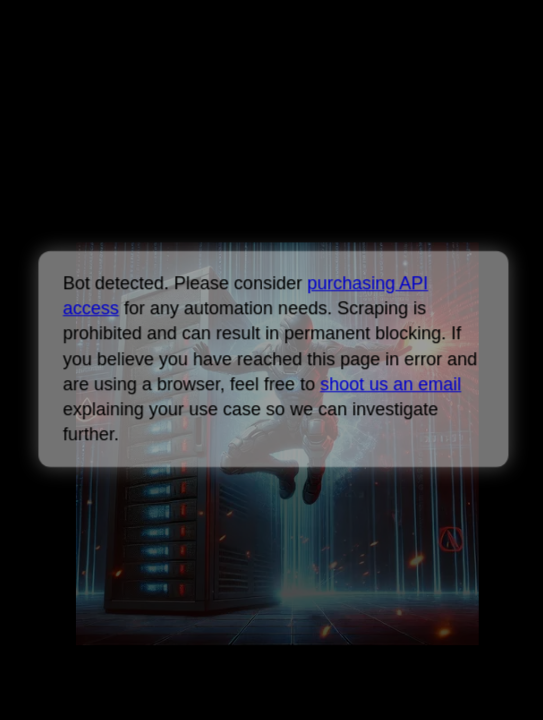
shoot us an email (390, 384)
